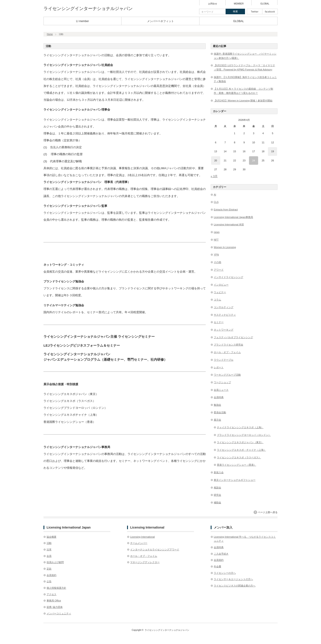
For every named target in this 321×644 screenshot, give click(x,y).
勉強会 (217, 405)
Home (50, 34)
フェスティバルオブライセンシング (233, 337)
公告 (49, 581)
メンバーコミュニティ (59, 613)
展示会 (217, 420)
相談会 (217, 488)
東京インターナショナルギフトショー (235, 480)
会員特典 (219, 397)
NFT (216, 240)
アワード (219, 270)
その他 (217, 262)
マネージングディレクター (145, 562)
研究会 (217, 495)
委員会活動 (220, 412)
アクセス (51, 594)
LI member (82, 21)
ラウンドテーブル (224, 360)
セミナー (219, 322)
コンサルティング (224, 307)
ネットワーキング (224, 330)
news (217, 232)
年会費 (217, 566)
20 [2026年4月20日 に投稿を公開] (216, 160)
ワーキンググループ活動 (227, 375)
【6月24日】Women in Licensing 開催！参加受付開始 (243, 101)
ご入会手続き (221, 554)
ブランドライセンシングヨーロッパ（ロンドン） (244, 435)
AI (215, 195)
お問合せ (213, 4)
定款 (49, 569)
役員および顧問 (55, 562)
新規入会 (219, 472)
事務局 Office (54, 601)
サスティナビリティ (225, 315)
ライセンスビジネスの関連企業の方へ (235, 586)
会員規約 (51, 575)
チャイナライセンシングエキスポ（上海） (240, 427)
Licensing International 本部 (229, 224)
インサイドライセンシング (228, 277)
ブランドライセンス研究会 (228, 345)
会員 (49, 556)
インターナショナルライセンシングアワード (155, 549)
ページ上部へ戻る (268, 512)
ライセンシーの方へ (225, 573)
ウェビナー (220, 292)
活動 (49, 543)
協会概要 (51, 537)
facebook (270, 11)
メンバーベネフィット (160, 21)
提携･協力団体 (55, 607)
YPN (216, 255)
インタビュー (221, 285)
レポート (219, 367)
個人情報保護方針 (56, 588)
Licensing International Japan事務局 (233, 217)
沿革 (49, 549)
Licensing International (142, 537)
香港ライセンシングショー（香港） (237, 465)
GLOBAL (265, 4)
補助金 (217, 502)
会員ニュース (221, 390)
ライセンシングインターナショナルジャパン (88, 8)
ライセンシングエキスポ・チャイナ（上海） (241, 450)
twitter (255, 11)
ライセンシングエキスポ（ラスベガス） (239, 457)
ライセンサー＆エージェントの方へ (233, 579)
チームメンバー (139, 543)
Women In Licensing (225, 247)
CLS (216, 202)
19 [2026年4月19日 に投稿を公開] (273, 151)
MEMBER (239, 4)
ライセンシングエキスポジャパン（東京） (240, 442)
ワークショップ (222, 382)
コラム (217, 300)
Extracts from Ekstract (226, 210)
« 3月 (214, 176)
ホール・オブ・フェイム (227, 352)
